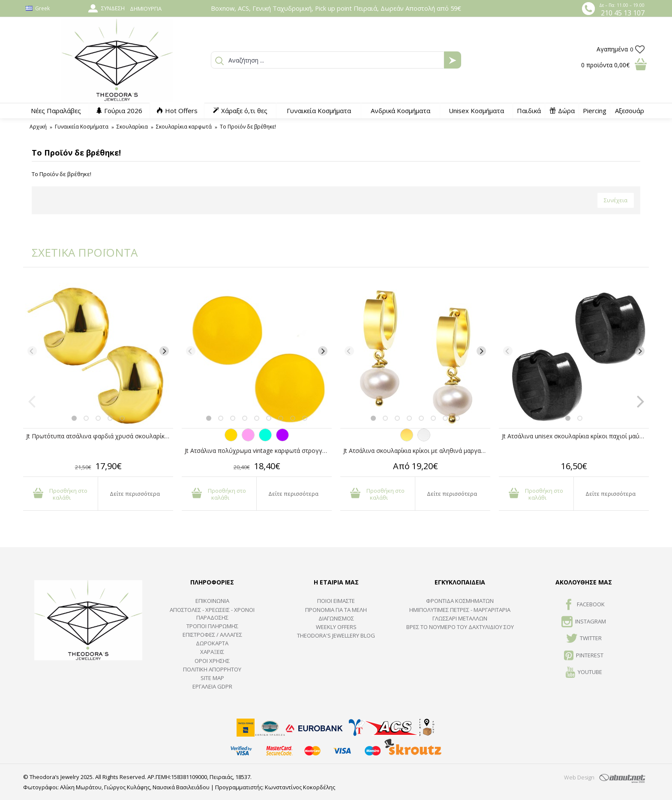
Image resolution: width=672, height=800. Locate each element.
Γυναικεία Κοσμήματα (82, 127)
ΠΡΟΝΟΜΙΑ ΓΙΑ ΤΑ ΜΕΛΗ (336, 610)
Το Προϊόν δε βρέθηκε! (248, 127)
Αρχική (38, 127)
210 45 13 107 (623, 13)
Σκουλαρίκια (132, 127)
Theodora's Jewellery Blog (336, 635)
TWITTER (584, 639)
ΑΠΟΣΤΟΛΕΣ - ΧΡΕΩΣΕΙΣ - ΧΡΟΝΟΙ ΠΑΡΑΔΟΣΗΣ (212, 614)
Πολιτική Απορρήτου (212, 669)
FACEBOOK (584, 605)
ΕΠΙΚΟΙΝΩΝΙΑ (212, 601)
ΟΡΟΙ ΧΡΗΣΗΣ (212, 661)
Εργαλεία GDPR (212, 686)
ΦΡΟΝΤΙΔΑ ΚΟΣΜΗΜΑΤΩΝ (460, 601)
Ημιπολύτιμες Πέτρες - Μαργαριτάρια (460, 610)
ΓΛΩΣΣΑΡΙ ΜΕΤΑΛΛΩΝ (460, 618)
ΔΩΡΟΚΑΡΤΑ (212, 643)
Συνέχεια (616, 200)
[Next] (164, 351)
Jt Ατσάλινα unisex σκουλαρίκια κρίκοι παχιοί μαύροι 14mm (575, 436)
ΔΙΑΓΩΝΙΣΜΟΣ (336, 618)
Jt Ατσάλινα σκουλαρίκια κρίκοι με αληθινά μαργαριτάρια (417, 451)
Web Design (579, 777)
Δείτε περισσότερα (135, 494)
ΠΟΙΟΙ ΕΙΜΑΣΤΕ (336, 601)
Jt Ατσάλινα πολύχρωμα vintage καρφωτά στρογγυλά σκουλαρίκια (258, 451)
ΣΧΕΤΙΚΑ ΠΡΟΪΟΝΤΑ (79, 252)
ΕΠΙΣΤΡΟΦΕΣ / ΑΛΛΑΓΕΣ (212, 635)
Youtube (584, 673)
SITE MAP (212, 678)
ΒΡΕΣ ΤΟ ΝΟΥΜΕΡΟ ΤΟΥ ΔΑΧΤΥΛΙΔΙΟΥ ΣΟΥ (460, 627)
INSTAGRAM (584, 622)
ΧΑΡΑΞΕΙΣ (212, 652)
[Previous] (32, 351)
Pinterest (584, 656)
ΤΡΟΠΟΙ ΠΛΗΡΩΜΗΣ (212, 626)
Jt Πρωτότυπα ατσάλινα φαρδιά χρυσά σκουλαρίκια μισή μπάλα (100, 436)
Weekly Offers (336, 627)
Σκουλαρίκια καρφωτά (184, 127)
